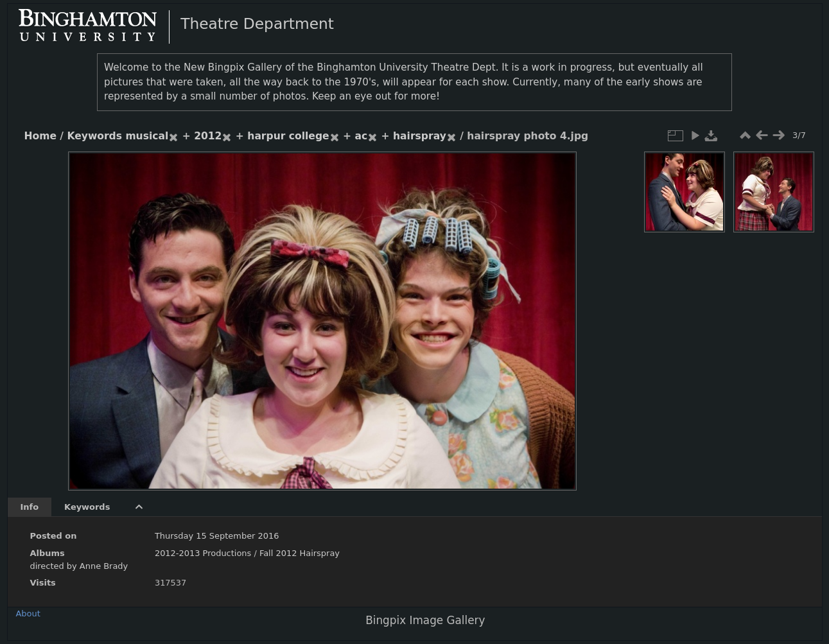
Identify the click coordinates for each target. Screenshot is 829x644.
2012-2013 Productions (203, 553)
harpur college (288, 136)
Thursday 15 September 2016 (217, 536)
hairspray (420, 136)
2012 (208, 136)
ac (361, 136)
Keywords (94, 136)
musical (147, 136)
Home (40, 136)
